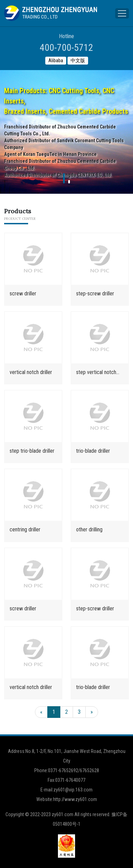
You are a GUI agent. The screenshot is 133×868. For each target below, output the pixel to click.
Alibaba (56, 60)
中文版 (78, 60)
